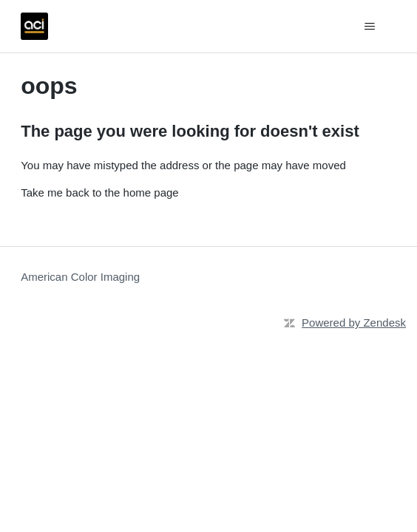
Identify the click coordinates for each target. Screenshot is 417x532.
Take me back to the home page (99, 192)
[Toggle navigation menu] (370, 27)
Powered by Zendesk (354, 323)
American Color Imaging (80, 277)
